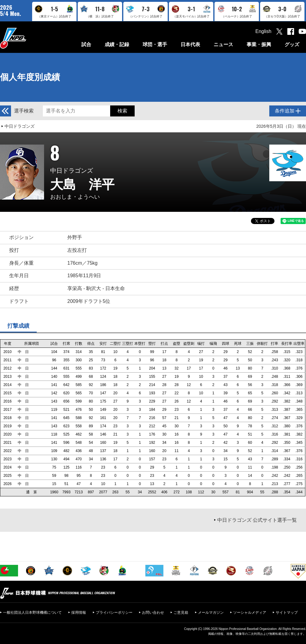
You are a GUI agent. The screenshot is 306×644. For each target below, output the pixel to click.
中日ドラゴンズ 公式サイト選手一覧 (257, 520)
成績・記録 (117, 44)
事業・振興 (259, 44)
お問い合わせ (153, 613)
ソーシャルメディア (250, 613)
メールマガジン (211, 613)
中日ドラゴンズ (20, 126)
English (263, 31)
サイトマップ (287, 613)
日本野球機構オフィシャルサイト (28, 38)
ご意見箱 (181, 613)
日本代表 (190, 44)
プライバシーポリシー (114, 613)
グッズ (292, 44)
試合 (86, 44)
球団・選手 (155, 44)
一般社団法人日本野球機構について (32, 613)
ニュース (223, 44)
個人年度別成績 (30, 77)
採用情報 (79, 613)
